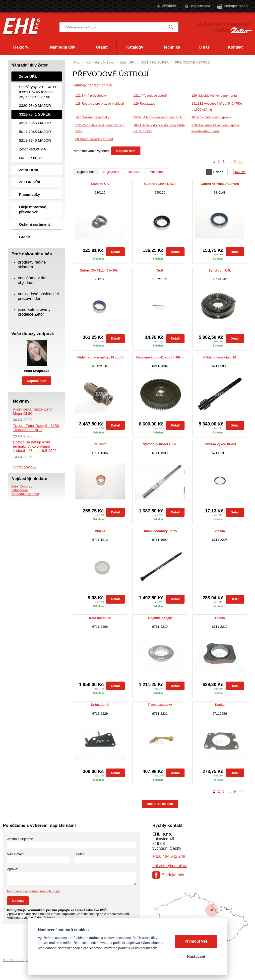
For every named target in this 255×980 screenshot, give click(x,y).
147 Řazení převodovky (93, 117)
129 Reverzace (144, 104)
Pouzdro (100, 444)
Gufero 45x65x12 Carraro (220, 184)
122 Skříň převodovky (91, 96)
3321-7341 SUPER (155, 62)
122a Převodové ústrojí (150, 96)
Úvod (76, 62)
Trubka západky (160, 705)
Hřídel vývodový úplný (160, 531)
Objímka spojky (160, 618)
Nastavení (196, 956)
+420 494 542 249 (169, 856)
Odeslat (18, 901)
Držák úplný (100, 705)
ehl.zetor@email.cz (170, 866)
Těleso (220, 618)
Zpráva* (13, 869)
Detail (115, 252)
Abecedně (157, 172)
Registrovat (200, 6)
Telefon (79, 854)
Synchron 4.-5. (220, 271)
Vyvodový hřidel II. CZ (160, 444)
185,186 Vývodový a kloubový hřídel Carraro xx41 (159, 128)
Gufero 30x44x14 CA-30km (100, 271)
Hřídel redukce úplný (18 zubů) (100, 357)
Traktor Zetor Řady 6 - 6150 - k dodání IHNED (36, 428)
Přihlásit (169, 6)
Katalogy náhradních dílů (92, 85)
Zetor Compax (22, 486)
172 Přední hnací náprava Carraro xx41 (100, 128)
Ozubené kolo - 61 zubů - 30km (160, 357)
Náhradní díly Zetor (100, 62)
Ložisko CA (100, 184)
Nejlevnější (111, 172)
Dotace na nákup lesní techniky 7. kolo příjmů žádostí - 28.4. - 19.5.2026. (35, 446)
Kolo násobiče (100, 618)
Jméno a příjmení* (20, 839)
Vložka (100, 531)
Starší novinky (25, 467)
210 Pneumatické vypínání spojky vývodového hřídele (216, 128)
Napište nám (126, 151)
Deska (220, 705)
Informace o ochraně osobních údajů (33, 891)
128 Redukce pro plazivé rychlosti (100, 104)
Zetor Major (20, 490)
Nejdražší (135, 172)
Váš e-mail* (15, 854)
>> (240, 162)
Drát (160, 271)
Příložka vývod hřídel (220, 444)
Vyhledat (171, 27)
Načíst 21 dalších (160, 804)
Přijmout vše (196, 941)
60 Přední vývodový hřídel (94, 139)
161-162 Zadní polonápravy (211, 117)
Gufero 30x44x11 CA (160, 184)
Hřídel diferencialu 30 (220, 357)
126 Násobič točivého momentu (214, 96)
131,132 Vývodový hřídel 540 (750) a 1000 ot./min (217, 106)
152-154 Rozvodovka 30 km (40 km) (160, 117)
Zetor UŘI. (128, 62)
